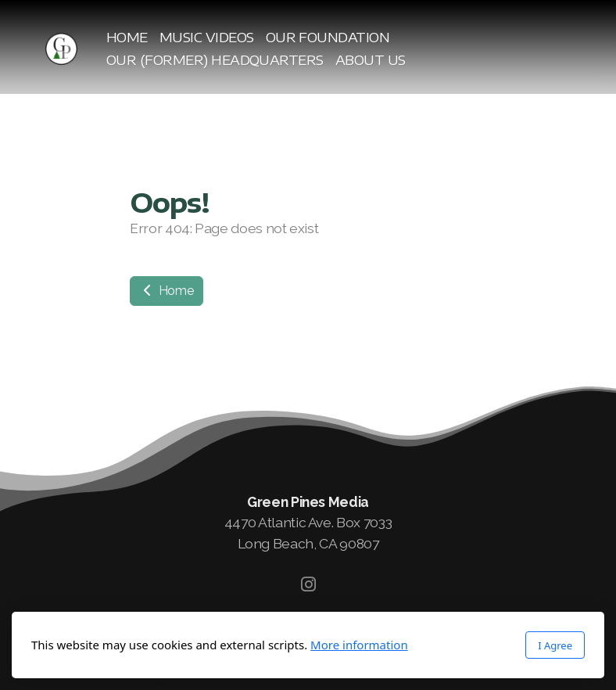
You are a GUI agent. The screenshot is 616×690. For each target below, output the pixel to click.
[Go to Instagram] (308, 584)
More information (359, 645)
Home (167, 291)
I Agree (555, 645)
